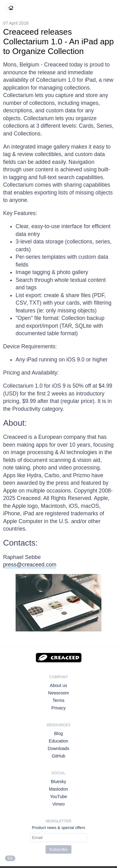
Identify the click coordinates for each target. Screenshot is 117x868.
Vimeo (58, 804)
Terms (58, 700)
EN (10, 858)
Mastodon (58, 789)
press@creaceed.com (30, 565)
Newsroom (58, 693)
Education (58, 741)
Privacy (59, 708)
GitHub (59, 756)
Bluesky (58, 782)
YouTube (58, 797)
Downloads (58, 748)
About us (58, 685)
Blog (58, 733)
